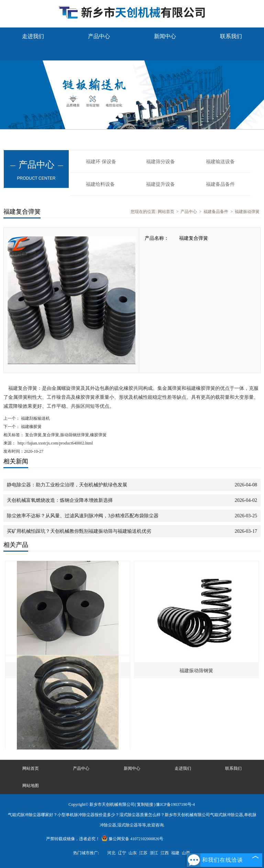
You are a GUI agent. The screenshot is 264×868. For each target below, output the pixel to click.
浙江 (154, 853)
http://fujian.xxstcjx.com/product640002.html (55, 443)
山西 (186, 853)
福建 (175, 853)
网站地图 (31, 786)
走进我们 (33, 36)
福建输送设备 (220, 162)
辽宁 (122, 853)
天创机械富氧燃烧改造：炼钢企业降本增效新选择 (60, 500)
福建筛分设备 (161, 162)
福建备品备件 (220, 184)
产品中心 (99, 36)
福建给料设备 (100, 184)
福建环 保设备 (101, 162)
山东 (133, 853)
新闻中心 (165, 36)
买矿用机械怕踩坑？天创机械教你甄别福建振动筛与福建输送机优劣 (79, 531)
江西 (165, 853)
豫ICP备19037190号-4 (175, 804)
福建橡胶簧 (31, 427)
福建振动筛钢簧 (196, 671)
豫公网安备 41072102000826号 (132, 839)
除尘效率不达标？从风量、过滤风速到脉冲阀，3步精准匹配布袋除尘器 (83, 516)
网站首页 (166, 212)
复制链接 (145, 804)
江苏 (143, 853)
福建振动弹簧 (247, 212)
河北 (111, 853)
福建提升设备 (161, 184)
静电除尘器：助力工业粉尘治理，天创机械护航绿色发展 (67, 485)
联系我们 (231, 36)
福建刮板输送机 (35, 418)
